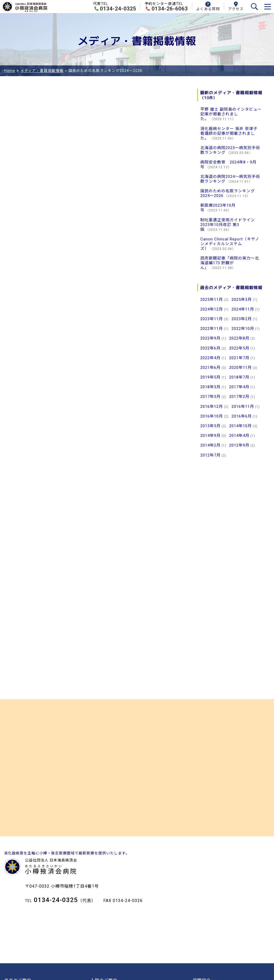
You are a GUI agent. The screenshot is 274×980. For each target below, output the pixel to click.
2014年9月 (210, 436)
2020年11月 (240, 368)
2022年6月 (210, 348)
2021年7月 (239, 358)
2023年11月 (212, 319)
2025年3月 (242, 300)
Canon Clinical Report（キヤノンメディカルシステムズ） (230, 244)
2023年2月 (242, 319)
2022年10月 (243, 329)
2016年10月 (212, 416)
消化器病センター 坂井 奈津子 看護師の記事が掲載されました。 (229, 133)
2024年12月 (212, 309)
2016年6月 (242, 416)
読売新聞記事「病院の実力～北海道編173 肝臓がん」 (230, 263)
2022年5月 (239, 348)
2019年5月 (210, 377)
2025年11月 (212, 300)
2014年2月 (210, 445)
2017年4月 (239, 387)
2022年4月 (210, 358)
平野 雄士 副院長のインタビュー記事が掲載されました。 (231, 114)
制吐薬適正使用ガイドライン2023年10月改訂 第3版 (228, 225)
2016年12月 (212, 407)
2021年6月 (210, 368)
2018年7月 (239, 377)
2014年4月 (239, 436)
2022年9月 (210, 338)
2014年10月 (240, 426)
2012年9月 (239, 445)
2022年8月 (239, 338)
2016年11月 (243, 407)
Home (10, 71)
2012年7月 (210, 455)
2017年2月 (239, 397)
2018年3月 (210, 387)
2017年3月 (210, 397)
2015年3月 (210, 426)
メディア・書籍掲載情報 (42, 71)
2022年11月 (212, 329)
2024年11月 (243, 309)
